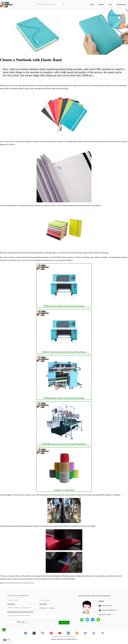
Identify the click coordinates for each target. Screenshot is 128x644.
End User (52, 608)
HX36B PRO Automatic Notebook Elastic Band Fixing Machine (61, 423)
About (70, 637)
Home (92, 5)
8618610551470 (107, 606)
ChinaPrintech (121, 5)
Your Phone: (11, 604)
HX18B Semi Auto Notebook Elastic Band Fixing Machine (61, 285)
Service (74, 637)
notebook (13, 583)
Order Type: (43, 604)
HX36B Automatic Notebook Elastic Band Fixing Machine (61, 377)
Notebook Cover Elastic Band (61, 469)
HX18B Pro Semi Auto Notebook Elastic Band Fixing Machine (61, 331)
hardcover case (20, 583)
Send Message (64, 623)
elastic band (6, 583)
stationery (28, 583)
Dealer (44, 608)
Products (101, 5)
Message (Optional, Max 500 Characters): (20, 612)
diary (32, 583)
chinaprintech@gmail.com (109, 610)
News (110, 5)
